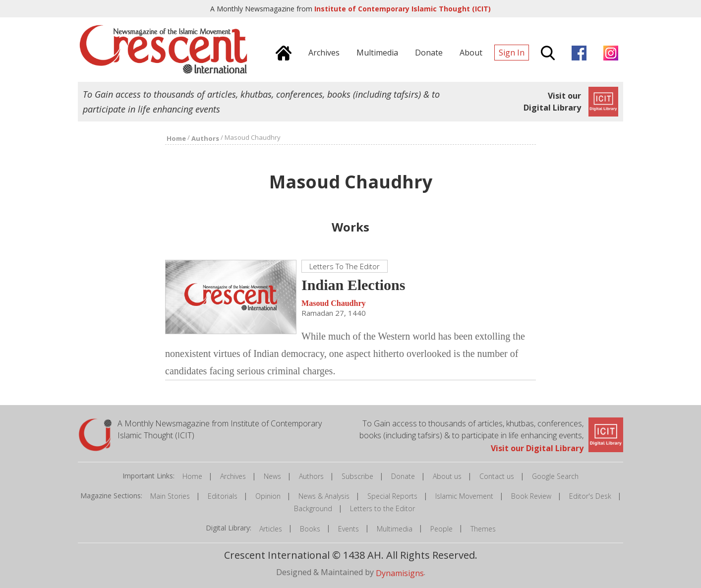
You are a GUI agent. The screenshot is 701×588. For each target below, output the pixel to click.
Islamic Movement (464, 496)
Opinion (268, 496)
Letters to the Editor (382, 508)
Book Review (531, 496)
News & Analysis (324, 496)
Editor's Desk (590, 496)
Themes (483, 529)
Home (192, 476)
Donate (403, 476)
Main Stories (170, 496)
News (272, 476)
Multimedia (395, 529)
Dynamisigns (400, 573)
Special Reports (392, 496)
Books (310, 529)
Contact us (497, 476)
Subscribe (357, 476)
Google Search (555, 476)
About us (447, 476)
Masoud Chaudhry (333, 303)
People (441, 529)
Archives (233, 476)
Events (349, 529)
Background (313, 508)
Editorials (223, 496)
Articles (271, 529)
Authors (311, 476)
